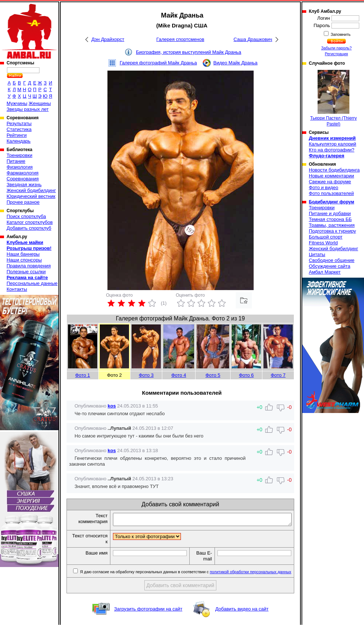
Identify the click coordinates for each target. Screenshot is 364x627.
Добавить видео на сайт (242, 611)
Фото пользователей (331, 193)
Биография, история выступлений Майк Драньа (189, 52)
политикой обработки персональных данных (251, 574)
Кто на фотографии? (332, 150)
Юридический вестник (31, 196)
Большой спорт (326, 237)
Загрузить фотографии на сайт (148, 611)
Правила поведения (29, 266)
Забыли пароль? (337, 48)
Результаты (19, 123)
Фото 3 (146, 375)
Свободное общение (332, 260)
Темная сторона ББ (330, 219)
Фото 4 (179, 375)
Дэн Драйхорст (108, 39)
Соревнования (23, 179)
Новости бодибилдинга (334, 170)
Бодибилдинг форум (331, 202)
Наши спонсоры (24, 260)
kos (112, 406)
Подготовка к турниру (332, 231)
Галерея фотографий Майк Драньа (158, 63)
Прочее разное (23, 202)
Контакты (17, 289)
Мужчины (17, 103)
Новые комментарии (331, 176)
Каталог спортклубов (30, 222)
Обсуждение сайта (329, 266)
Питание (16, 161)
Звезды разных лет (28, 109)
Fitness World (323, 243)
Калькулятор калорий (333, 144)
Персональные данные (32, 283)
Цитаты (317, 254)
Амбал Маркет (325, 272)
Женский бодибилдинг (31, 190)
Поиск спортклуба (26, 216)
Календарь (19, 141)
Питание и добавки (330, 213)
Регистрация (336, 54)
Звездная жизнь (24, 185)
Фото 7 (278, 375)
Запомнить (340, 34)
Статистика (19, 129)
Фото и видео (324, 187)
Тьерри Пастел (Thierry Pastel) (334, 98)
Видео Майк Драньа (236, 63)
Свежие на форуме (330, 182)
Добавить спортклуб (29, 228)
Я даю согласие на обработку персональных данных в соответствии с (185, 574)
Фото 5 (213, 375)
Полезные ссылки (26, 272)
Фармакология (22, 173)
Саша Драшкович (253, 39)
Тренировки (19, 155)
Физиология (20, 167)
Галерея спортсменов (180, 39)
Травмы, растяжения (332, 225)
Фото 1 (83, 375)
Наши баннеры (23, 254)
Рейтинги (17, 135)
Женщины (40, 103)
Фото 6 (247, 375)
